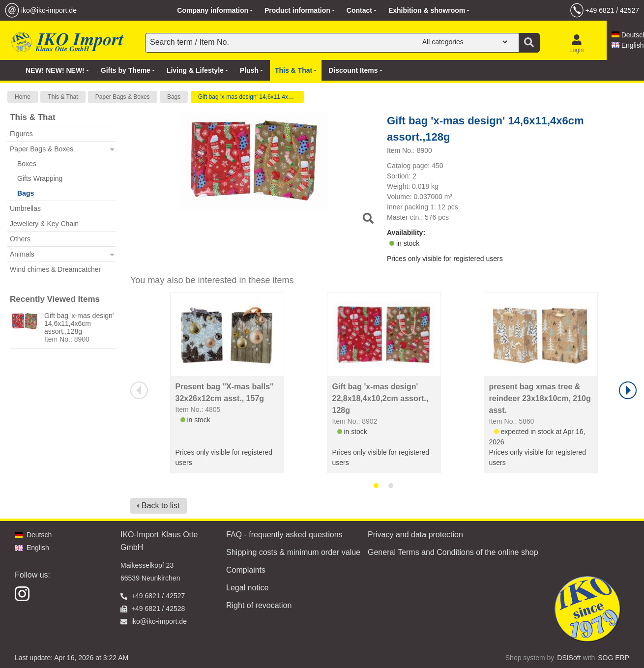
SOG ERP (614, 658)
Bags (174, 97)
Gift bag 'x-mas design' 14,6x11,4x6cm (249, 97)
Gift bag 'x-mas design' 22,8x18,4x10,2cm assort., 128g (381, 398)
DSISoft (569, 658)
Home (23, 97)
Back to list (161, 506)
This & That (63, 97)
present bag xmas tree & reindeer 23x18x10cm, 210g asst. (540, 398)
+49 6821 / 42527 (612, 10)
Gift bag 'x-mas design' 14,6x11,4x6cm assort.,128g (79, 323)
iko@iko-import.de (49, 10)
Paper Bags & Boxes (123, 97)
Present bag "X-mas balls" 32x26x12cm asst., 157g (225, 392)
